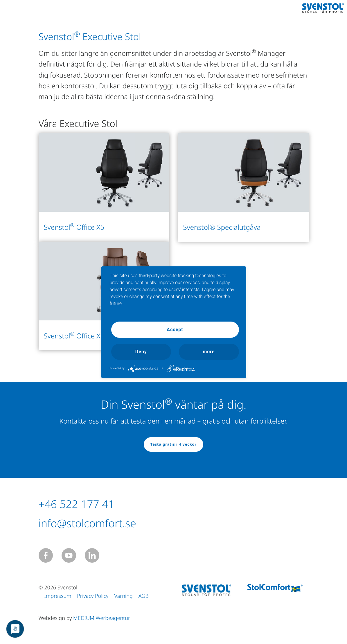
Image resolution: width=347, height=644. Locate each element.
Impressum (58, 596)
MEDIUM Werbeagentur (102, 618)
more (209, 352)
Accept (175, 330)
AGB (144, 596)
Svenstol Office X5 (74, 227)
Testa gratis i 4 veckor (173, 444)
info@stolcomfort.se (93, 523)
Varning (124, 596)
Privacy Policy (93, 596)
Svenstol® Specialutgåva (222, 227)
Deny (141, 352)
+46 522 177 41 (81, 504)
